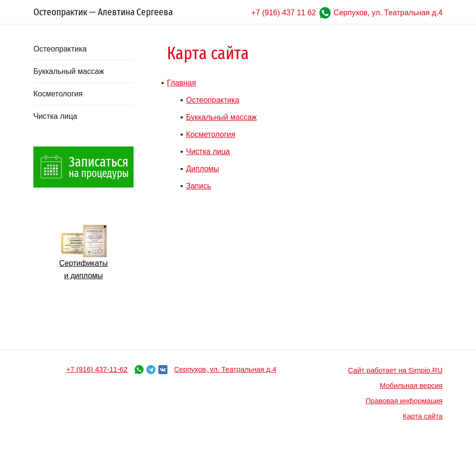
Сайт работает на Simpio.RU (395, 370)
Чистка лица (55, 116)
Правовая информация (404, 401)
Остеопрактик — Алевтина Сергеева (103, 12)
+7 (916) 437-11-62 (97, 369)
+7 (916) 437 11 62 (284, 13)
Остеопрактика (60, 49)
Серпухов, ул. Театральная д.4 (388, 13)
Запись (199, 186)
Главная (181, 83)
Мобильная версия (411, 385)
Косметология (58, 94)
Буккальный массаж (69, 71)
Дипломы (202, 169)
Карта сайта (423, 416)
